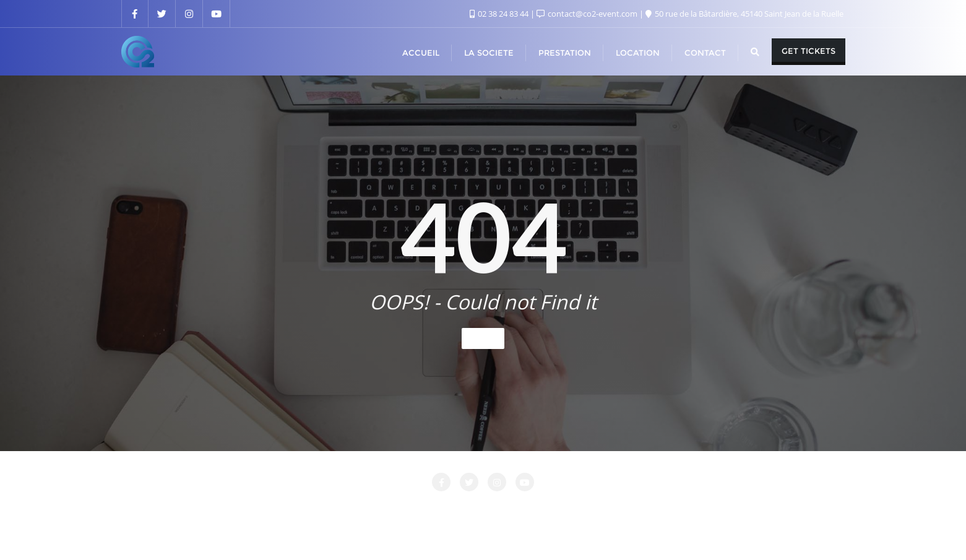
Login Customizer (554, 509)
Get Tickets (809, 51)
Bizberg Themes (666, 533)
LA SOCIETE (412, 509)
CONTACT (347, 509)
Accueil (243, 509)
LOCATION (477, 509)
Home (483, 338)
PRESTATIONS (704, 509)
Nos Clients (632, 509)
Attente (292, 509)
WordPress (546, 533)
